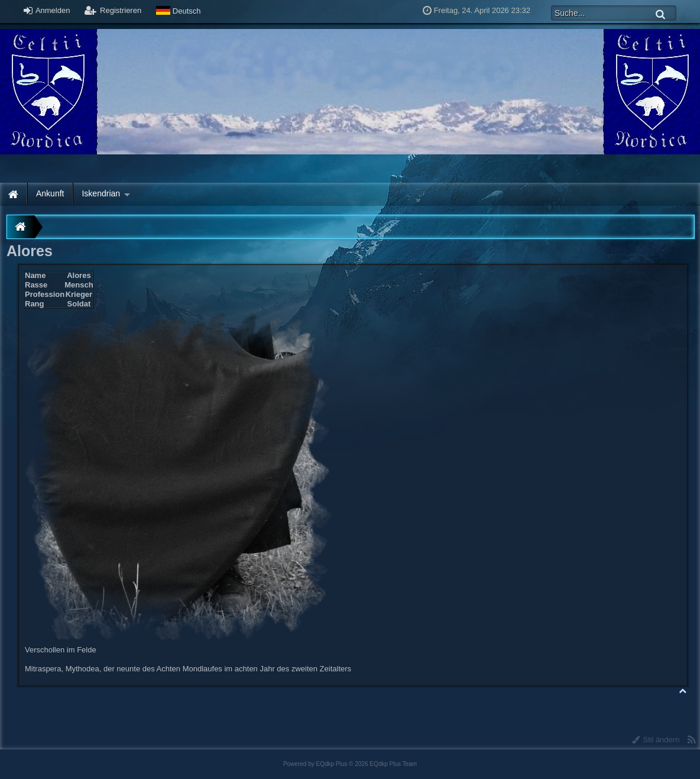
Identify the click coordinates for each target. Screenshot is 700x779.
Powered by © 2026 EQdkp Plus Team (350, 764)
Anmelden (47, 10)
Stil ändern (656, 740)
